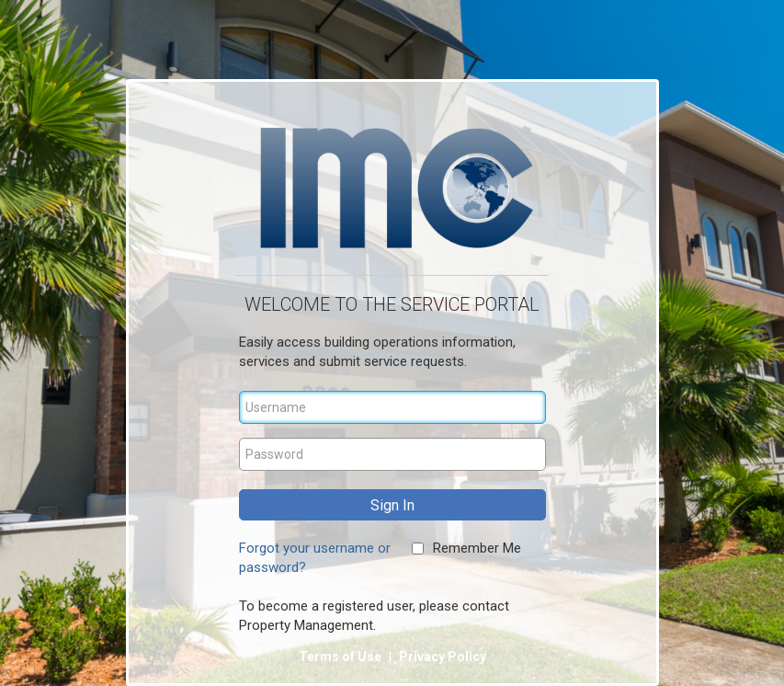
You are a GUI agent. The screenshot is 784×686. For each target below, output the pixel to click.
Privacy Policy (443, 657)
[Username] (392, 407)
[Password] (392, 454)
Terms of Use (341, 657)
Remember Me (477, 548)
